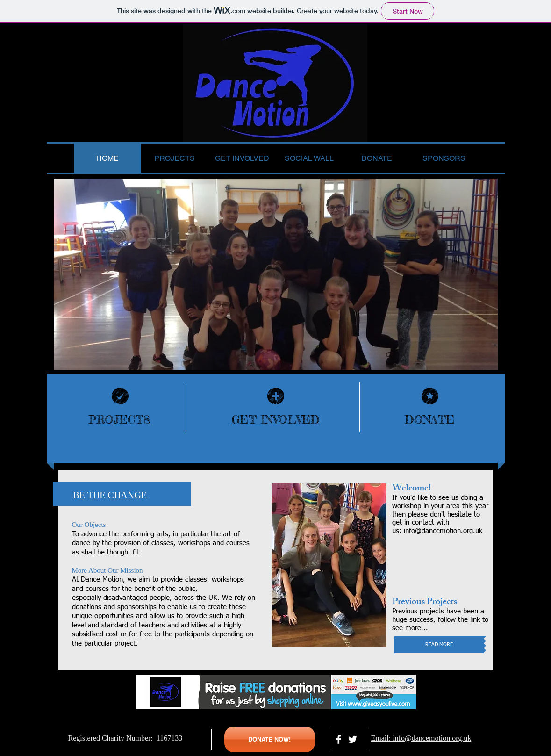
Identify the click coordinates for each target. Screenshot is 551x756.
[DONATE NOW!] (270, 739)
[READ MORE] (439, 645)
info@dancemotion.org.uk (443, 531)
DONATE (429, 420)
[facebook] (339, 739)
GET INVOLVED (275, 420)
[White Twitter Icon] (353, 739)
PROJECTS (119, 420)
